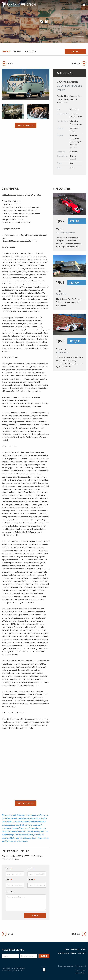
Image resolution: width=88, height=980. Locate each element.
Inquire (75, 51)
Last (30, 868)
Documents (31, 51)
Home (67, 949)
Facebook (84, 959)
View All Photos (26, 125)
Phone (30, 880)
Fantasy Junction (19, 4)
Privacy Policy (80, 973)
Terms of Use (81, 970)
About (73, 953)
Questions (10, 891)
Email (8, 880)
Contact (82, 953)
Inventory (75, 949)
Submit (35, 915)
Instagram (77, 959)
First (8, 868)
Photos (18, 51)
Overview (6, 51)
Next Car (79, 64)
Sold (7, 64)
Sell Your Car (63, 953)
